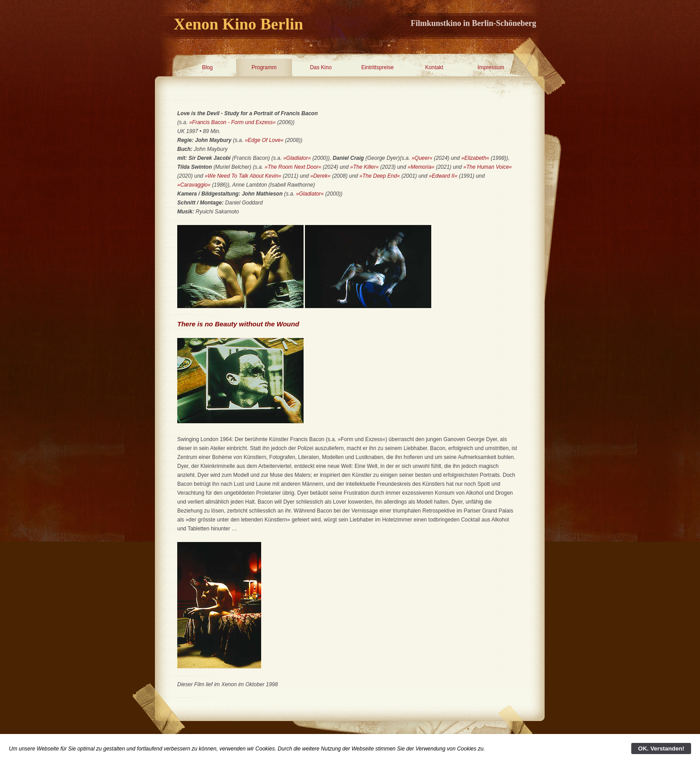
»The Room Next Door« (293, 167)
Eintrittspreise (377, 67)
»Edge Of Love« (264, 140)
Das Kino (321, 67)
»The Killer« (364, 167)
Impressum (491, 67)
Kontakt (434, 67)
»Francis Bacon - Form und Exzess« (233, 122)
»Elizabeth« (475, 158)
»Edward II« (443, 176)
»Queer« (422, 158)
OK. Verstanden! (661, 748)
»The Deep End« (380, 176)
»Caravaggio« (194, 185)
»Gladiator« (297, 158)
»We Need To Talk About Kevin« (243, 176)
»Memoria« (421, 167)
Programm (264, 67)
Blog (207, 67)
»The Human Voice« (488, 167)
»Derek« (320, 176)
